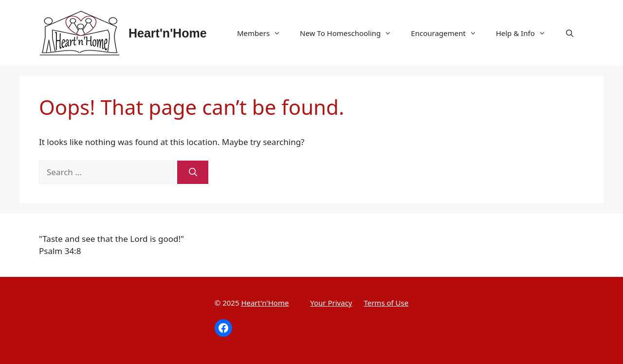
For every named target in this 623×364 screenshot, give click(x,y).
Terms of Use (386, 303)
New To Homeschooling (350, 33)
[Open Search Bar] (570, 33)
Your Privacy (331, 303)
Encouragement (448, 33)
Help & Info (526, 33)
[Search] (193, 172)
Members (264, 33)
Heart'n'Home (168, 33)
